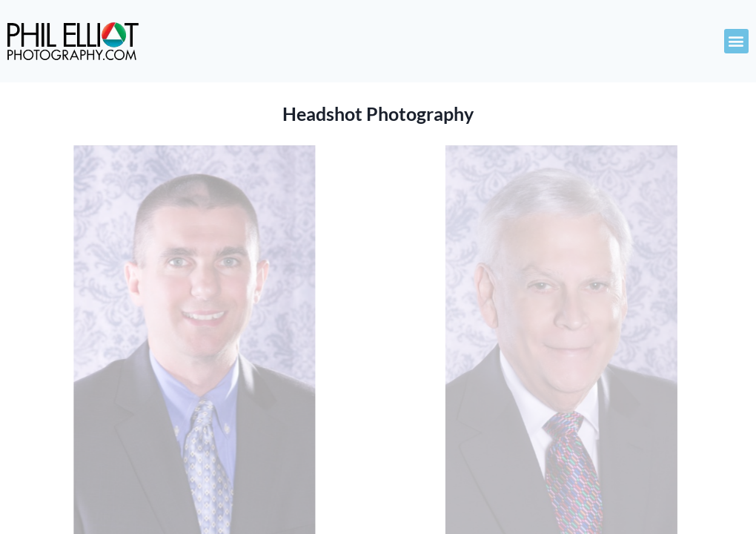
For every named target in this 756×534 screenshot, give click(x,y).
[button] (736, 41)
